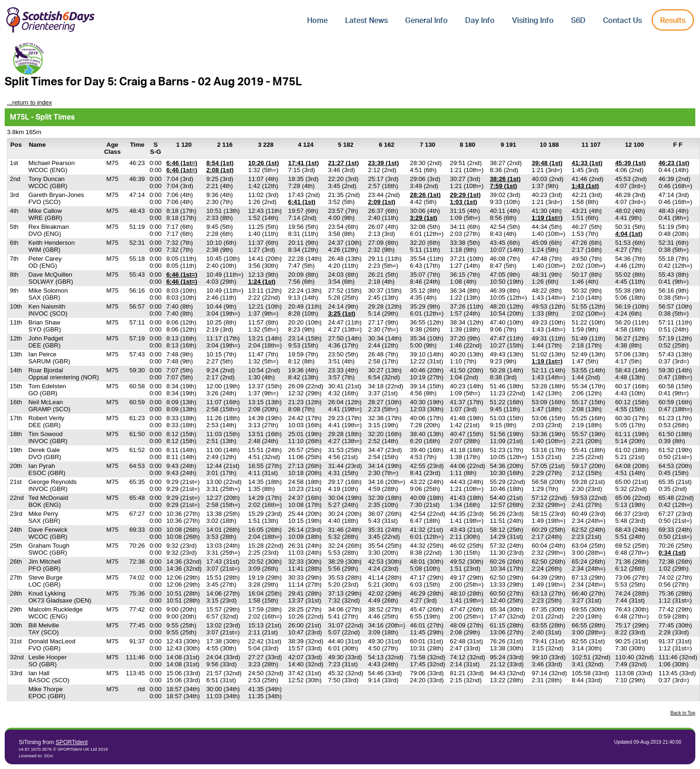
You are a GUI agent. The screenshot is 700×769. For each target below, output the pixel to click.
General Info (426, 21)
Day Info (480, 21)
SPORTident (72, 742)
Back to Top (683, 713)
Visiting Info (533, 21)
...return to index (30, 102)
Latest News (366, 21)
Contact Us (622, 21)
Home (317, 21)
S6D (578, 21)
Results (673, 21)
